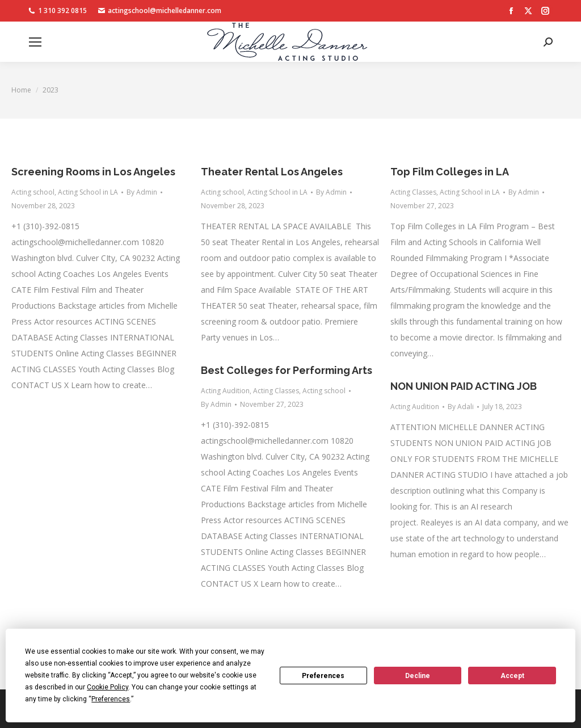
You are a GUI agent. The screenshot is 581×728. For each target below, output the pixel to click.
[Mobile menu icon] (35, 42)
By (142, 192)
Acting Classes (413, 192)
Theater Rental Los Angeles (272, 172)
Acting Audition (225, 391)
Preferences (323, 676)
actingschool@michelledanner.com (160, 11)
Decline (418, 676)
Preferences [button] (111, 699)
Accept (512, 676)
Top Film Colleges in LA (450, 172)
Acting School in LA (88, 192)
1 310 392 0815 (58, 11)
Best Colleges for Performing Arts (287, 370)
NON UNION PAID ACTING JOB (464, 386)
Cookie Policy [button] (108, 687)
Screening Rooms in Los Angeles (93, 172)
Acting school (33, 192)
